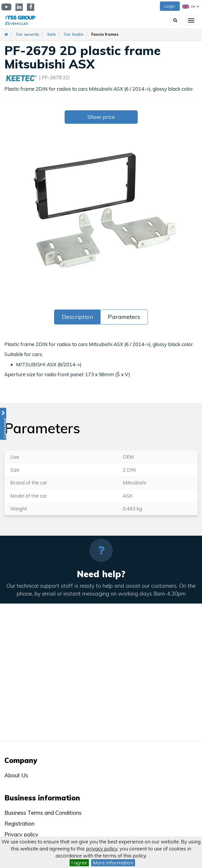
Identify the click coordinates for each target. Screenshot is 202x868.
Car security (27, 34)
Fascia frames (105, 34)
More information (113, 863)
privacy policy (102, 849)
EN (191, 7)
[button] (3, 424)
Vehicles (19, 24)
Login (170, 6)
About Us (16, 775)
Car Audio (74, 34)
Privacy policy (21, 834)
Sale (51, 34)
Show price (101, 117)
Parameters (124, 317)
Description (77, 317)
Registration (19, 824)
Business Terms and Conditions (43, 813)
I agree (79, 863)
